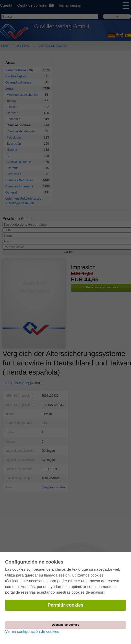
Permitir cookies (65, 605)
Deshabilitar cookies (65, 625)
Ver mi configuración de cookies (32, 631)
